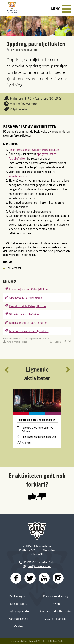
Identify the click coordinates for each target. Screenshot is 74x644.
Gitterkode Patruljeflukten (25, 314)
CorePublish (59, 641)
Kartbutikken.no (18, 619)
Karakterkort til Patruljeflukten (27, 306)
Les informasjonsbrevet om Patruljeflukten (34, 150)
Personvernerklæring (56, 596)
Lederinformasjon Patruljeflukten (29, 331)
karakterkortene (18, 176)
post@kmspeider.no (39, 566)
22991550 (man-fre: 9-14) (39, 562)
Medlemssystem (18, 596)
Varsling (18, 626)
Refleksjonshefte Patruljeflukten (28, 323)
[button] (61, 9)
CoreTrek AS (35, 641)
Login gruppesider (19, 611)
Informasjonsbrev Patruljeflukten (29, 289)
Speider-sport (18, 604)
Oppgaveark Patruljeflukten (26, 298)
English (56, 604)
